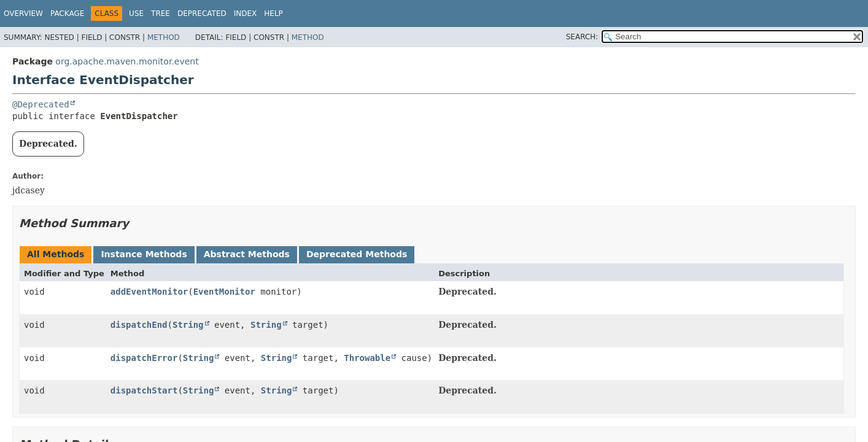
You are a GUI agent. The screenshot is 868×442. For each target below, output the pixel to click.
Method (164, 37)
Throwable (367, 358)
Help (273, 14)
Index (246, 14)
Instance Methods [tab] (144, 254)
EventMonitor (224, 292)
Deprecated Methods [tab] (357, 254)
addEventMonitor (149, 292)
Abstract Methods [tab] (247, 254)
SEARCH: (582, 37)
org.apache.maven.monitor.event (127, 61)
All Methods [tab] (56, 254)
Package (67, 14)
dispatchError (144, 358)
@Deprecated (41, 104)
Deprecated (202, 14)
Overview (23, 14)
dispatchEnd (139, 325)
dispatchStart (144, 390)
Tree (161, 14)
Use (136, 14)
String (188, 325)
